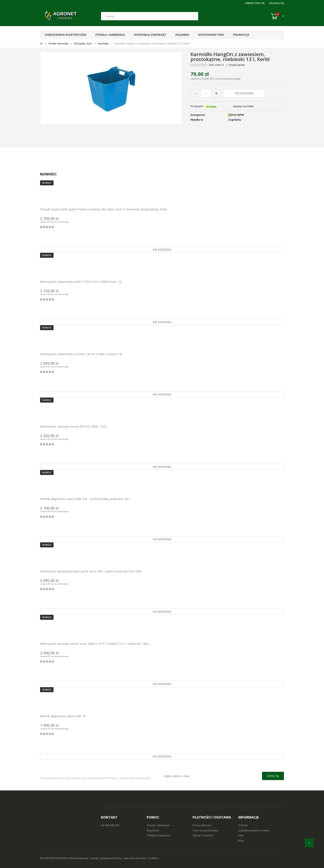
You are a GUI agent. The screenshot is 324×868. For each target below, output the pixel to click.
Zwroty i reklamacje (158, 825)
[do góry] (309, 843)
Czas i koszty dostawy (205, 830)
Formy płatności (202, 825)
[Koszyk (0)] (277, 16)
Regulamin (153, 830)
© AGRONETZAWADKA (54, 858)
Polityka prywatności (159, 835)
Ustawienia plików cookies (254, 830)
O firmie (243, 825)
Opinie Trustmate (203, 835)
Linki (241, 835)
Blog (241, 841)
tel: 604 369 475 (110, 825)
